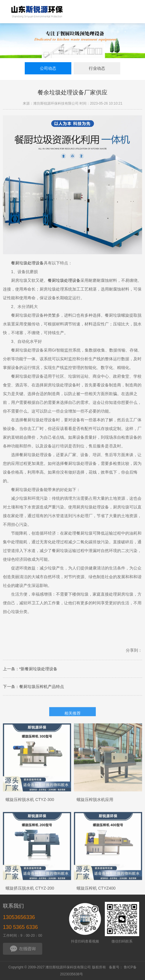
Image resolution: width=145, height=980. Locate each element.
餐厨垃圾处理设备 (27, 263)
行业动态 (97, 68)
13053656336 (19, 917)
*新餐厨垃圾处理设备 (38, 669)
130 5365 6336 (20, 927)
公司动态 (48, 68)
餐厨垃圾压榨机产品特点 (42, 687)
